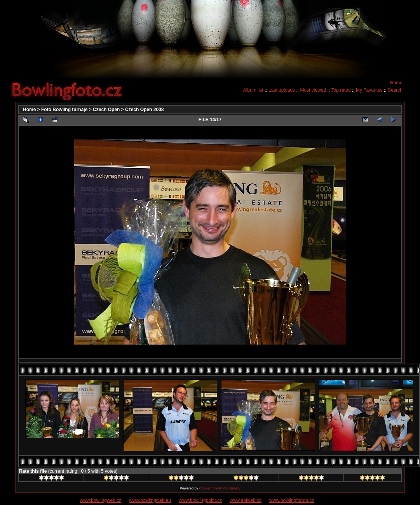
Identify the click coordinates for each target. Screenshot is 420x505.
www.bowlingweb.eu (150, 500)
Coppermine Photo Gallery (220, 488)
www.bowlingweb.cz (101, 500)
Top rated (341, 90)
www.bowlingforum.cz (292, 500)
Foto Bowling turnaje (64, 110)
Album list (253, 90)
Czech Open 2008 (144, 110)
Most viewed (313, 90)
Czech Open (106, 110)
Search (395, 90)
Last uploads (282, 90)
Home (396, 83)
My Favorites (369, 90)
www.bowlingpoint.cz (200, 500)
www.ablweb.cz (246, 500)
